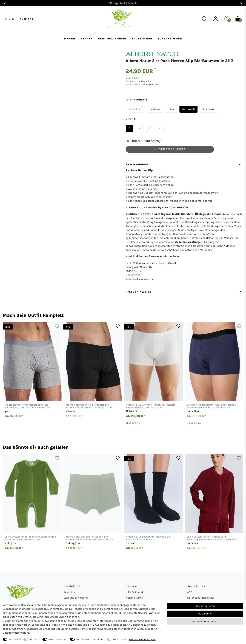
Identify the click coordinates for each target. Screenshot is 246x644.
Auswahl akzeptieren (205, 621)
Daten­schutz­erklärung (16, 633)
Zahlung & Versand (76, 598)
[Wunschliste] (227, 19)
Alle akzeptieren (205, 606)
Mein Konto (71, 592)
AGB (190, 592)
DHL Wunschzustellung (90, 639)
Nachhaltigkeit (135, 598)
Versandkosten (153, 84)
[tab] (184, 224)
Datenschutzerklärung (201, 598)
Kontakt (27, 19)
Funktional (119, 639)
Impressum (58, 629)
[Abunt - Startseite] (122, 19)
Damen (70, 39)
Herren (87, 39)
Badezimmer (142, 39)
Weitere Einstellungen (142, 639)
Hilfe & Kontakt (135, 592)
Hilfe (10, 19)
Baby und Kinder (112, 39)
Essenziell (15, 639)
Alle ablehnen (205, 614)
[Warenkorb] (238, 19)
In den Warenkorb (170, 149)
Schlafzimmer (170, 39)
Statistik (35, 639)
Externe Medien (58, 639)
